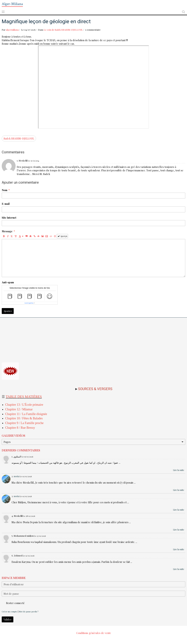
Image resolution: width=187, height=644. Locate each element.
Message (7, 231)
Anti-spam (8, 282)
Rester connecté (13, 603)
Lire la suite (179, 470)
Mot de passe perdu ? (29, 612)
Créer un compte (10, 612)
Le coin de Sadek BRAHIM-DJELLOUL (63, 30)
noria (16, 476)
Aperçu (62, 236)
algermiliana (12, 30)
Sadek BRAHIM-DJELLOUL (19, 138)
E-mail (6, 204)
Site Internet (9, 218)
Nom (5, 190)
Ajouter (8, 311)
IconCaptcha (29, 303)
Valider (8, 619)
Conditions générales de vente (94, 633)
